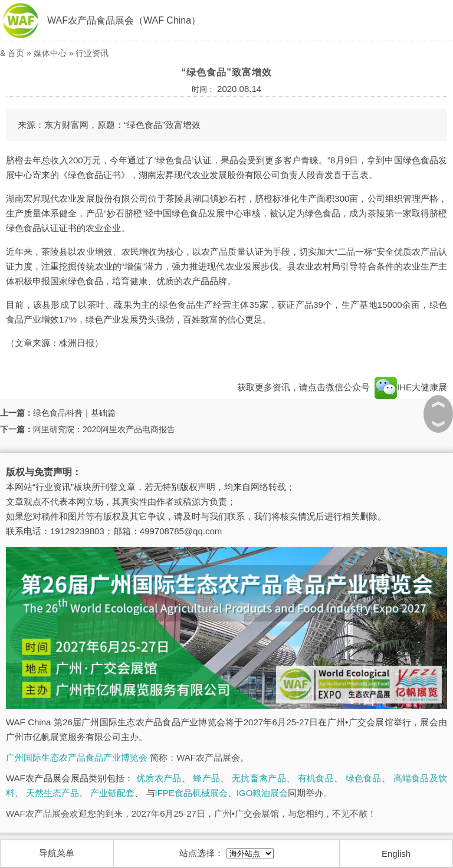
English (396, 854)
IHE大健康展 (410, 387)
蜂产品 (206, 778)
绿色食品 (364, 778)
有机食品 (316, 778)
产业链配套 (112, 793)
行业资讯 (92, 53)
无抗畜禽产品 (259, 778)
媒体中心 (50, 53)
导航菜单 (57, 853)
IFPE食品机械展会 (191, 793)
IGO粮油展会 (262, 793)
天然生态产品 (52, 793)
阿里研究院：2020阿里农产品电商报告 (104, 429)
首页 (16, 53)
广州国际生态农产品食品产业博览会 (77, 757)
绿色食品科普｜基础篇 (74, 413)
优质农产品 (159, 778)
